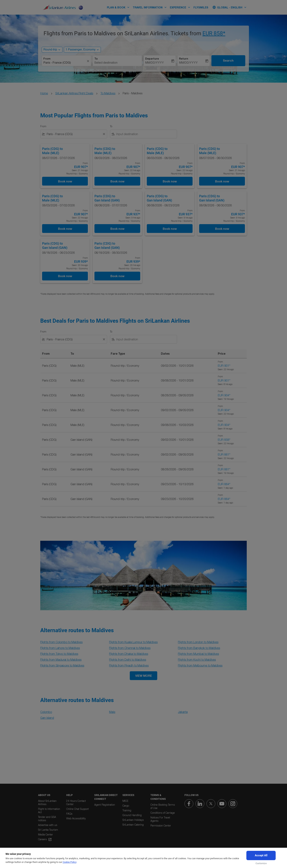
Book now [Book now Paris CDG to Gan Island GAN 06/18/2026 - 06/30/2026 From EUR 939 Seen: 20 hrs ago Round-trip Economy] (117, 276)
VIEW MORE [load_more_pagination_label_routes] (144, 676)
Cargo (126, 806)
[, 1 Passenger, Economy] (81, 50)
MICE (125, 801)
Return (184, 59)
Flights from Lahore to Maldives (60, 648)
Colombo (46, 712)
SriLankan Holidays (133, 820)
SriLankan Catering (133, 825)
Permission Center (161, 825)
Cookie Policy (70, 862)
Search (228, 61)
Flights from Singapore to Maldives (62, 665)
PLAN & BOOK (119, 7)
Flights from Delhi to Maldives (128, 660)
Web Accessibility (76, 818)
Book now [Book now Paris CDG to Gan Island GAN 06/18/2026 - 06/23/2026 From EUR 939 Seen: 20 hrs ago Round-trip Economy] (65, 276)
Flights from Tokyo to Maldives (59, 654)
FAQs (69, 814)
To (96, 59)
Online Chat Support (78, 809)
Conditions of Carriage (163, 813)
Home (44, 93)
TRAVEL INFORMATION (151, 7)
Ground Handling (132, 815)
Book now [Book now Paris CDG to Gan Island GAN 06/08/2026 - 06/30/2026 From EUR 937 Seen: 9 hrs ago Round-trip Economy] (222, 229)
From (47, 59)
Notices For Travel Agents (160, 819)
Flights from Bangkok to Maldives (199, 648)
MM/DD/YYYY (154, 63)
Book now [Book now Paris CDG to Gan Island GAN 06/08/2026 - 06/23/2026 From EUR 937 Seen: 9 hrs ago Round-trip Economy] (170, 229)
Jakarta (183, 712)
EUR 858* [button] (214, 33)
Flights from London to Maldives (198, 642)
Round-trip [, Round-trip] (50, 50)
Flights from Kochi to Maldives (197, 660)
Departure (152, 59)
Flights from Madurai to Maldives (61, 660)
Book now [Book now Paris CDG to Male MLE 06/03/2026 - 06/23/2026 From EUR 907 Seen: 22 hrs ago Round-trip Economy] (117, 181)
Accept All (261, 855)
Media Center (45, 834)
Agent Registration (105, 805)
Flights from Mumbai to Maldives (198, 654)
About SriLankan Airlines (47, 802)
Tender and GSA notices (47, 819)
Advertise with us (48, 825)
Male (112, 712)
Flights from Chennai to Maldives (130, 648)
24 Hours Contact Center (76, 802)
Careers (45, 839)
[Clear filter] (104, 134)
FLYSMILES (201, 7)
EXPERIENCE (181, 7)
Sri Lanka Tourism (48, 830)
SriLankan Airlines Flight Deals (74, 93)
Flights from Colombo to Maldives (61, 642)
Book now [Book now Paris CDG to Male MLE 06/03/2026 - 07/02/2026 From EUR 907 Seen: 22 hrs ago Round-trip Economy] (65, 229)
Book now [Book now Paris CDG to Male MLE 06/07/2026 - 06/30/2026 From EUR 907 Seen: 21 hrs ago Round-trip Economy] (222, 181)
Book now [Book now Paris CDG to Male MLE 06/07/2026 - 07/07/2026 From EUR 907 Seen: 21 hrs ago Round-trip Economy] (65, 181)
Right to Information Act (49, 811)
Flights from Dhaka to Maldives (129, 654)
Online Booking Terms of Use (163, 806)
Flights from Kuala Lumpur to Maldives (133, 642)
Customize (261, 863)
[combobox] (65, 63)
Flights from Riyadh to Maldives (129, 665)
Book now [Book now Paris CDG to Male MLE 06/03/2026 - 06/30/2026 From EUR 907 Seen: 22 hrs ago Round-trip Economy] (170, 181)
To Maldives (108, 93)
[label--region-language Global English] (230, 7)
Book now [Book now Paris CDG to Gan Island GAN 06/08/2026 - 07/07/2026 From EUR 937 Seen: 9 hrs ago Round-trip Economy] (117, 229)
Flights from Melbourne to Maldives (200, 665)
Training (127, 810)
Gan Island (47, 718)
